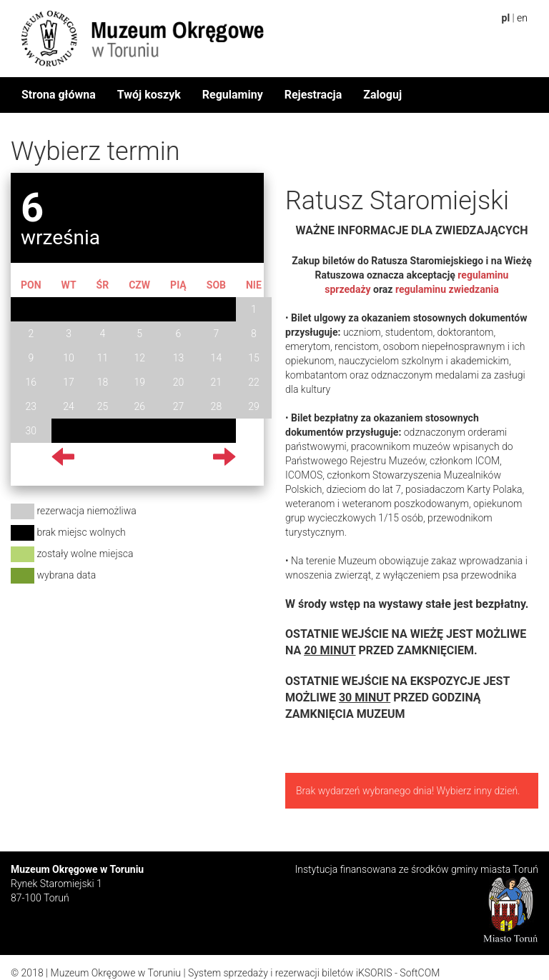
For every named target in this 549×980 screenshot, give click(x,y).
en (522, 18)
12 (139, 358)
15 (254, 358)
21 (217, 382)
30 (31, 431)
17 (69, 382)
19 (139, 382)
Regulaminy (233, 95)
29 (254, 406)
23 (31, 406)
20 (179, 382)
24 (69, 406)
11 (103, 358)
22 (254, 382)
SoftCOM (420, 973)
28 (217, 406)
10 (69, 358)
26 (139, 406)
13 (179, 358)
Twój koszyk (149, 95)
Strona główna (59, 95)
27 (179, 406)
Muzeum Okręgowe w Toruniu (116, 973)
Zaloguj (382, 95)
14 (217, 358)
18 (103, 382)
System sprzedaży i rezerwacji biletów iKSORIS (290, 973)
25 (103, 406)
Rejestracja (313, 95)
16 (31, 382)
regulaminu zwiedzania (447, 289)
